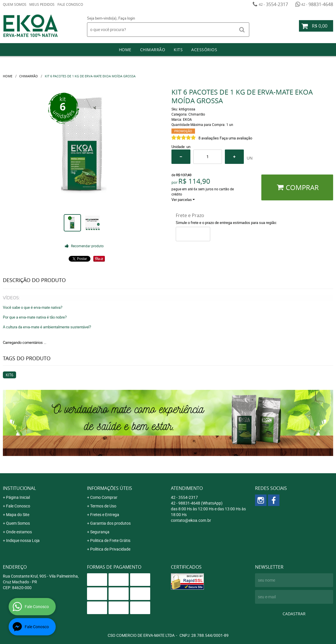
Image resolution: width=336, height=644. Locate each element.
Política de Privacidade (110, 549)
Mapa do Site (18, 514)
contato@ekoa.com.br (191, 520)
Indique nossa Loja (23, 540)
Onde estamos (19, 532)
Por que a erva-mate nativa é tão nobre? (35, 317)
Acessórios (204, 50)
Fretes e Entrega (105, 514)
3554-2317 (273, 4)
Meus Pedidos (42, 4)
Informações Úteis (110, 488)
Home (125, 50)
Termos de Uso (103, 506)
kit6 (9, 375)
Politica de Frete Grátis (110, 540)
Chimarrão (153, 50)
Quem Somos (15, 4)
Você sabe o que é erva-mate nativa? (33, 307)
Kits (178, 50)
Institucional (19, 488)
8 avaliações (209, 138)
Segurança (100, 532)
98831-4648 (317, 4)
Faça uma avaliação (236, 138)
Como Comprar (104, 497)
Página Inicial (18, 497)
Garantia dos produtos (110, 523)
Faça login (127, 18)
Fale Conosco (70, 4)
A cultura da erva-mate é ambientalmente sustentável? (47, 327)
